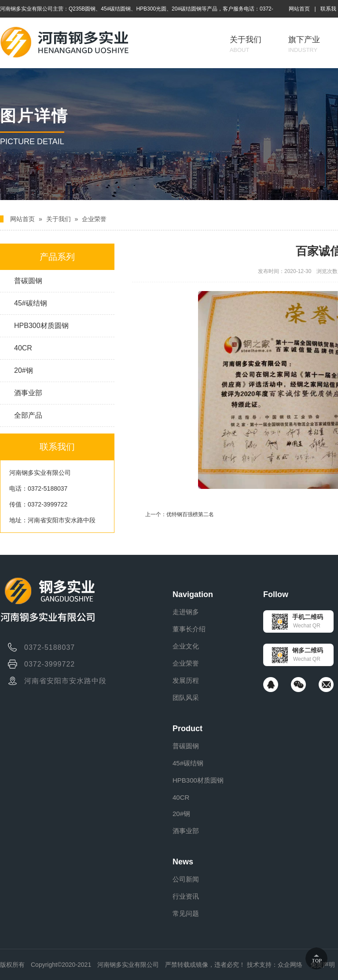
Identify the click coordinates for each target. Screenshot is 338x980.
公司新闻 (186, 879)
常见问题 (186, 913)
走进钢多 (186, 612)
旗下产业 (304, 44)
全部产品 (28, 415)
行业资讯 (186, 896)
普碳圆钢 (28, 281)
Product (187, 729)
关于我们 (246, 44)
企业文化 (186, 646)
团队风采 (186, 698)
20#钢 (24, 370)
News (183, 862)
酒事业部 (28, 393)
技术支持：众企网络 (275, 965)
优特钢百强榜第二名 (190, 514)
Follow (276, 594)
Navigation (193, 594)
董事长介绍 (189, 629)
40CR (23, 348)
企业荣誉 (94, 219)
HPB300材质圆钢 (41, 326)
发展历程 (186, 680)
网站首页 (299, 9)
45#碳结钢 (31, 303)
